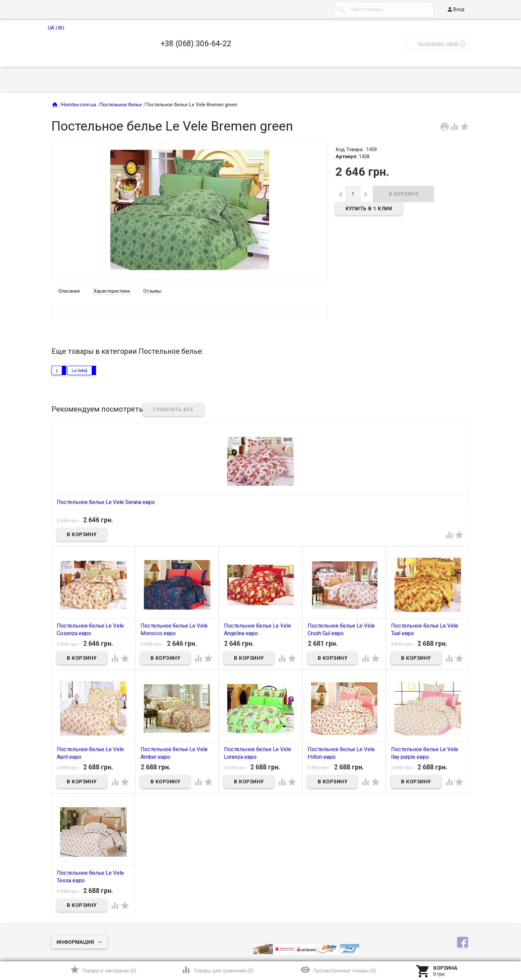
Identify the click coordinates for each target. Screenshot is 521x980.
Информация (75, 942)
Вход (456, 9)
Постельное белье (121, 105)
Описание (69, 291)
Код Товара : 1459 (356, 149)
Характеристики (112, 291)
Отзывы (152, 291)
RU (61, 28)
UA (51, 28)
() (103, 970)
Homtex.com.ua (79, 105)
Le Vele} (80, 371)
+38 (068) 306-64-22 (196, 44)
